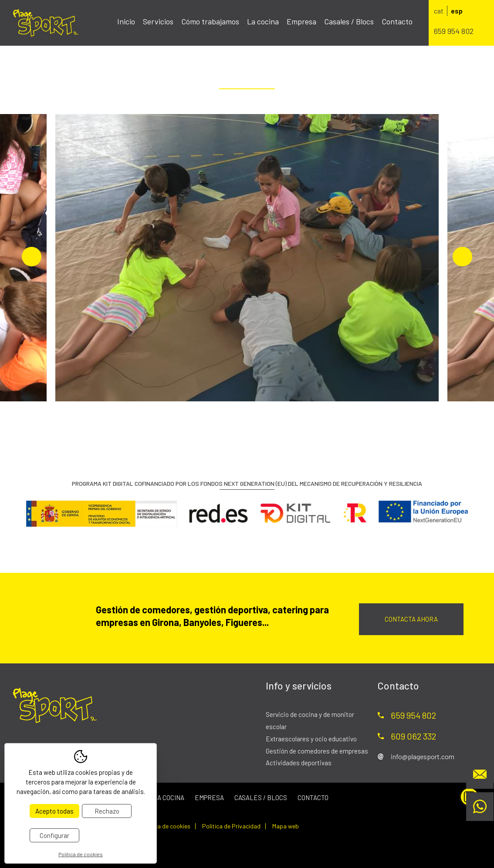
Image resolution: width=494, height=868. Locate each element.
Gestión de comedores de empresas (317, 751)
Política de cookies (165, 826)
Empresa (301, 21)
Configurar (54, 835)
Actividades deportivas (299, 763)
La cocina (263, 21)
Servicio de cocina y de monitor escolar (310, 720)
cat (439, 11)
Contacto (397, 21)
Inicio (126, 21)
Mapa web (286, 826)
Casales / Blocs (349, 21)
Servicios (158, 21)
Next (462, 257)
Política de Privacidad (231, 826)
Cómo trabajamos (210, 21)
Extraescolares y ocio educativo (311, 739)
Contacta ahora (411, 619)
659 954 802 (454, 31)
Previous (32, 257)
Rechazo (107, 811)
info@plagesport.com (423, 756)
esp (457, 11)
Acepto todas (54, 811)
